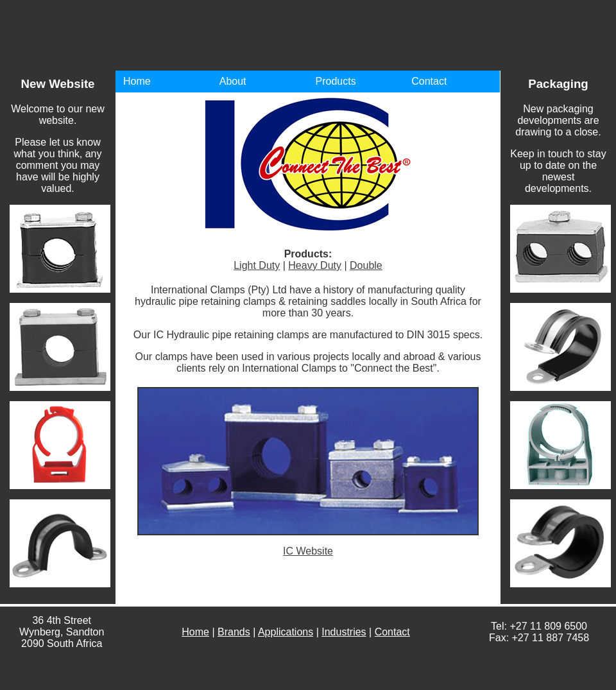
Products (336, 81)
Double (366, 265)
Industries (344, 632)
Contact (429, 81)
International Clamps (366, 35)
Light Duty (257, 265)
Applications (286, 632)
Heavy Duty (315, 265)
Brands (234, 632)
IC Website (308, 551)
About (233, 81)
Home (137, 81)
